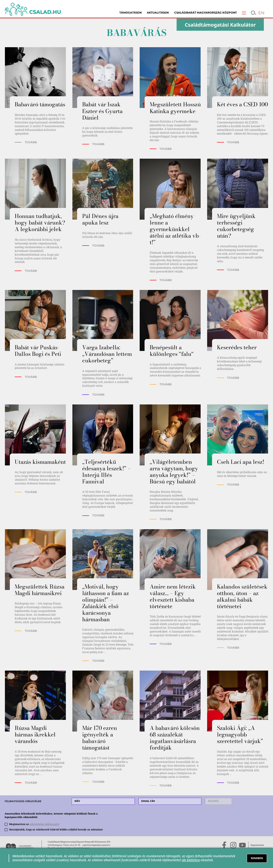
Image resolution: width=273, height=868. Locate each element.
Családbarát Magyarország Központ (206, 13)
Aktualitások (158, 13)
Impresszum (257, 845)
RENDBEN (257, 858)
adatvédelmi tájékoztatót (44, 824)
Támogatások (131, 13)
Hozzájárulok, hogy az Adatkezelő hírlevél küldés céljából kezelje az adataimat (56, 829)
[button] (244, 13)
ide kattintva (191, 860)
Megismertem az (34, 824)
